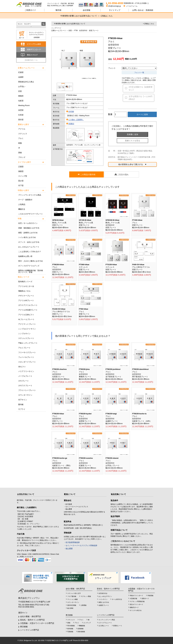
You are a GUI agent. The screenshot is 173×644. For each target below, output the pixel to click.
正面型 (21, 167)
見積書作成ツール (31, 60)
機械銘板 (82, 626)
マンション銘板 (73, 599)
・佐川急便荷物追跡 (72, 542)
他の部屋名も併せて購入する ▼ (132, 164)
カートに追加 (142, 114)
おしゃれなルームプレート (29, 247)
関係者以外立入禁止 (26, 82)
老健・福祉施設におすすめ (29, 228)
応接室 (21, 72)
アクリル (22, 129)
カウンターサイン (25, 395)
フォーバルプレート (26, 357)
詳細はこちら (107, 16)
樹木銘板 (70, 629)
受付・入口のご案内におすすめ (31, 261)
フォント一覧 (139, 73)
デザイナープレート (26, 296)
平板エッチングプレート (28, 343)
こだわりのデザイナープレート (31, 214)
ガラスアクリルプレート (28, 305)
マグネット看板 (86, 596)
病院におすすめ (104, 602)
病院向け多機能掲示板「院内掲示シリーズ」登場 (31, 271)
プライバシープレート (27, 390)
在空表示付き (103, 593)
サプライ (22, 409)
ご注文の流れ (122, 175)
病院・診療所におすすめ (28, 233)
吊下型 (21, 186)
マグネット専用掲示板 (137, 601)
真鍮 (20, 153)
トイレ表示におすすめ (27, 237)
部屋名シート (118, 626)
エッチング (87, 623)
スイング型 (23, 176)
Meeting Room (24, 105)
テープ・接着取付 (25, 200)
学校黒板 (150, 596)
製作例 (58, 10)
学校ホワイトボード (136, 596)
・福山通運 (68, 549)
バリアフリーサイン (26, 371)
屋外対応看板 (72, 605)
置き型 (21, 181)
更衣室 (21, 120)
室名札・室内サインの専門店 (32, 620)
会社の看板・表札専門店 (31, 616)
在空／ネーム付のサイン (28, 223)
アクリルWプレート (26, 300)
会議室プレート (104, 605)
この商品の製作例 (86, 175)
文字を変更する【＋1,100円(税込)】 (140, 98)
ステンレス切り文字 (74, 593)
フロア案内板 (72, 596)
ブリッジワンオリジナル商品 (30, 195)
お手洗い (22, 87)
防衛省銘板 (81, 632)
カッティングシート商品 (107, 620)
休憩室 (21, 110)
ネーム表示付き (117, 599)
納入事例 (70, 608)
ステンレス (23, 134)
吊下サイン (23, 400)
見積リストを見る (132, 141)
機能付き (22, 209)
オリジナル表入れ (136, 610)
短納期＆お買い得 (25, 256)
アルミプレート (24, 348)
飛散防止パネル (24, 291)
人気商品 (22, 204)
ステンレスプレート (26, 338)
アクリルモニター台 (26, 286)
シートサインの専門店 (30, 630)
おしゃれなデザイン (105, 596)
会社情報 (86, 10)
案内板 (21, 404)
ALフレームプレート (26, 319)
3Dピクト (22, 367)
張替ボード (145, 598)
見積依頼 (143, 10)
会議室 (21, 77)
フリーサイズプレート (27, 352)
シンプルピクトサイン (27, 329)
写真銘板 (70, 632)
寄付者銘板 (71, 626)
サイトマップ (115, 10)
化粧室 (21, 101)
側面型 (21, 171)
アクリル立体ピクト (26, 315)
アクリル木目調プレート (28, 310)
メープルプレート (25, 376)
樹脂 (20, 143)
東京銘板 (24, 627)
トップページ (56, 28)
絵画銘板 (81, 629)
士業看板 (84, 605)
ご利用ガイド (30, 10)
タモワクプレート (25, 386)
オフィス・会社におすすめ (29, 242)
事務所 (21, 96)
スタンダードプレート (27, 362)
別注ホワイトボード (136, 604)
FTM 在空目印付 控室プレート (86, 31)
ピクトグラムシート (105, 623)
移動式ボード (134, 607)
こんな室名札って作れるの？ (30, 252)
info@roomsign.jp (114, 6)
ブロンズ (22, 157)
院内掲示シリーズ (25, 282)
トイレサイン (103, 599)
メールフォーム (130, 6)
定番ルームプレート (59, 31)
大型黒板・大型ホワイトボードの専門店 (37, 623)
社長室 (21, 115)
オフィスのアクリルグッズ (29, 266)
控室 (20, 91)
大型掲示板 (133, 598)
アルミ (21, 138)
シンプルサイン (24, 334)
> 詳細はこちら (149, 24)
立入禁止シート (104, 626)
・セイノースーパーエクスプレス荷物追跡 (80, 545)
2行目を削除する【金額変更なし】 (141, 88)
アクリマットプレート (27, 324)
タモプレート (24, 381)
